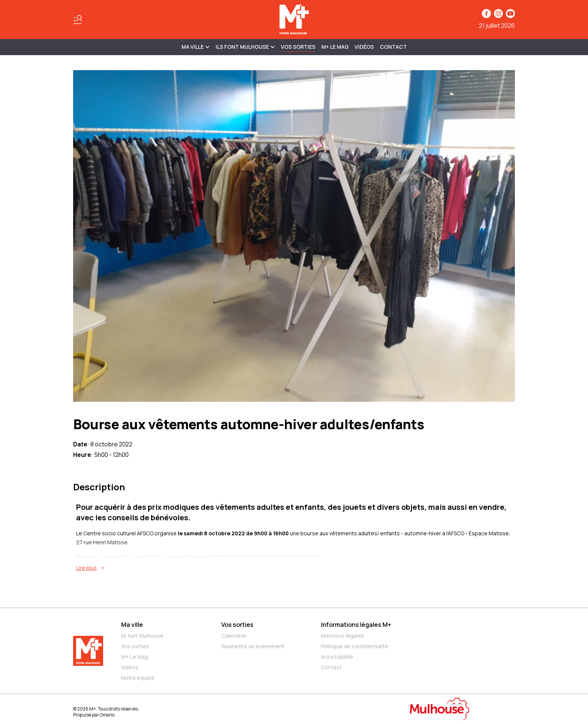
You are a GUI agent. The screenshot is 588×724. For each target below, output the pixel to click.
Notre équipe (138, 678)
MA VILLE (196, 47)
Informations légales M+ (356, 625)
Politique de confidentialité (355, 646)
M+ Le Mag (335, 47)
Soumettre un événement (253, 646)
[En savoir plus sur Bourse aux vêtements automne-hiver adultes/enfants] (295, 568)
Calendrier (234, 636)
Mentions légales (343, 636)
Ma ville (132, 625)
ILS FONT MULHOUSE (245, 47)
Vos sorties (298, 47)
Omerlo (107, 715)
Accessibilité (337, 657)
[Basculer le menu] (78, 20)
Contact (393, 47)
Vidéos (364, 47)
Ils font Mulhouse (142, 636)
